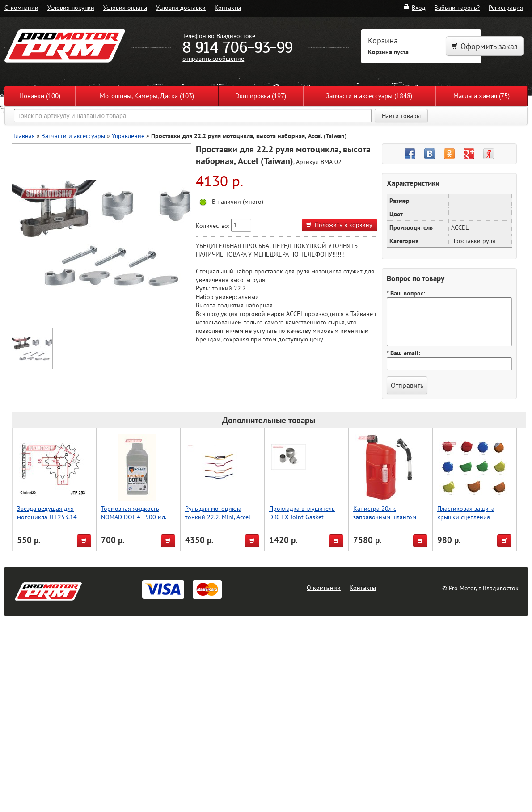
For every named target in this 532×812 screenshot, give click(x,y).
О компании (21, 7)
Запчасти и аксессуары (73, 136)
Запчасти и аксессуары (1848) (369, 96)
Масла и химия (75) (481, 96)
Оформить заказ (485, 46)
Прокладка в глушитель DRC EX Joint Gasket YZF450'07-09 (302, 517)
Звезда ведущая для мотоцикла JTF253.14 (47, 513)
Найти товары (401, 116)
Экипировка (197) (261, 96)
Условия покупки (71, 7)
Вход (414, 7)
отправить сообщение (213, 58)
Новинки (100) (40, 96)
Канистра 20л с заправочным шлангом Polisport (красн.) (385, 517)
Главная (24, 136)
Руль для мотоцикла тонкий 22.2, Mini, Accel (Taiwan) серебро (218, 517)
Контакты (228, 7)
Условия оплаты (125, 7)
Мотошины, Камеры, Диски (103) (147, 96)
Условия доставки (181, 7)
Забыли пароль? (457, 7)
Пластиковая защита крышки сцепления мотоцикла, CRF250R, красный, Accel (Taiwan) (469, 521)
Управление (128, 136)
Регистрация (506, 7)
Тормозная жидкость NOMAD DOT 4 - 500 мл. (134, 513)
